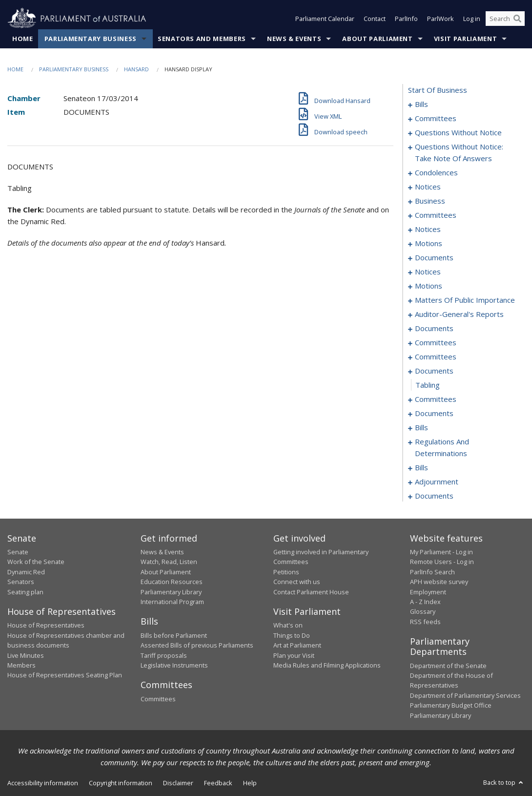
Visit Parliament (465, 39)
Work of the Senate (36, 562)
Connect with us (297, 582)
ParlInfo (406, 19)
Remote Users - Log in (442, 562)
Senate (18, 552)
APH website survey (439, 582)
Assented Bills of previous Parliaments (197, 645)
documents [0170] (434, 496)
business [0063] (430, 201)
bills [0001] (421, 104)
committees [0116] (436, 342)
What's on (288, 625)
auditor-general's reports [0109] (459, 314)
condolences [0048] (436, 172)
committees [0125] (436, 399)
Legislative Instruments (174, 665)
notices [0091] (428, 272)
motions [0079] (429, 243)
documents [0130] (434, 413)
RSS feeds (425, 622)
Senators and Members (202, 39)
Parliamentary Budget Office (451, 705)
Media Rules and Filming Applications (327, 665)
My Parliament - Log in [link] (441, 552)
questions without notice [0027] (458, 132)
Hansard (136, 69)
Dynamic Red (26, 572)
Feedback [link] (218, 783)
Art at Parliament (297, 645)
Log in (472, 19)
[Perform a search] (517, 19)
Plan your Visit (294, 655)
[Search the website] (505, 19)
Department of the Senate (448, 666)
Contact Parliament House (311, 592)
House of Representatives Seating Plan (65, 675)
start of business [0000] (438, 90)
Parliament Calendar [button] (325, 19)
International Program (172, 602)
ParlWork (440, 19)
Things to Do (292, 635)
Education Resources (172, 582)
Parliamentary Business (91, 39)
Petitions (286, 572)
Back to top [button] (504, 782)
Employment (428, 592)
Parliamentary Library (171, 592)
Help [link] (250, 783)
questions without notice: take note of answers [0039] (459, 152)
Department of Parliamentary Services (465, 695)
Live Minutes (26, 655)
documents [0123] (434, 371)
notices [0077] (428, 229)
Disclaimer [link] (178, 783)
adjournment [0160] (437, 482)
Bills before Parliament (174, 635)
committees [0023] (436, 118)
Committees (158, 699)
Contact (375, 19)
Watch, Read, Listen (169, 562)
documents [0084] (434, 257)
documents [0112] (434, 328)
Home (23, 39)
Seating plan (25, 592)
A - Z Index (425, 602)
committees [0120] (436, 356)
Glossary (423, 611)
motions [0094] (429, 286)
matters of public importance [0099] (465, 300)
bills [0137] (421, 427)
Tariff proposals (164, 655)
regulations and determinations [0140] (442, 447)
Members (21, 665)
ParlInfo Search (432, 572)
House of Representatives (46, 625)
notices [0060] (428, 187)
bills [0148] (421, 467)
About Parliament (377, 39)
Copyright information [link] (121, 783)
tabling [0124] (428, 385)
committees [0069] (436, 215)
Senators (21, 582)
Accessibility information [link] (43, 783)
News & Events (294, 39)
